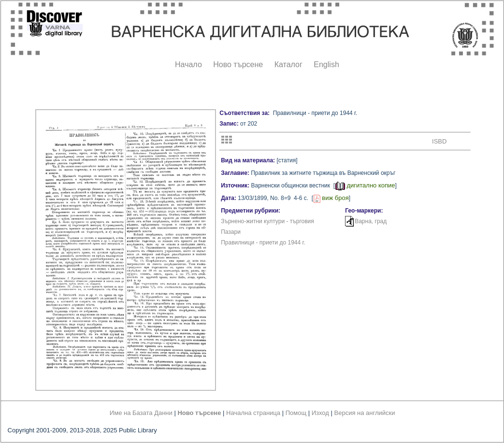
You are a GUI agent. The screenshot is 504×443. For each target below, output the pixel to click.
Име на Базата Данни (141, 413)
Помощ (296, 413)
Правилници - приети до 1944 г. (263, 243)
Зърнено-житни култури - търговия (267, 221)
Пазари (231, 232)
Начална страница (253, 413)
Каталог (288, 64)
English (326, 64)
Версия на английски (365, 413)
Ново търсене (238, 64)
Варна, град (371, 221)
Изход (320, 413)
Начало (188, 64)
